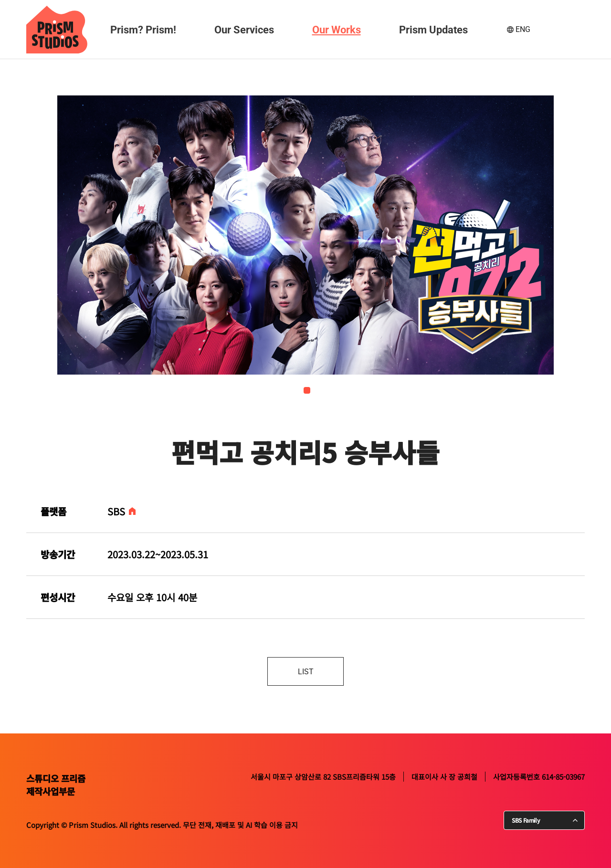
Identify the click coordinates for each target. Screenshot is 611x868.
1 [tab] (307, 390)
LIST (306, 672)
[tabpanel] (313, 235)
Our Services (244, 30)
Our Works (337, 30)
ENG (523, 29)
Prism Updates (433, 30)
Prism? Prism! (143, 30)
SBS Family (526, 820)
